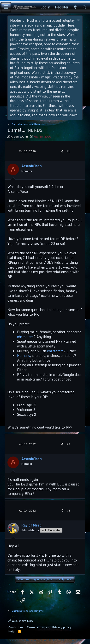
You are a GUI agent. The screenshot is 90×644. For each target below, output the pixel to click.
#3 (68, 511)
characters (25, 337)
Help (12, 631)
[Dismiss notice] (78, 21)
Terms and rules (38, 627)
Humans (24, 356)
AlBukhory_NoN (21, 621)
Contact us (16, 627)
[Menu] (6, 7)
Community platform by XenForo (44, 640)
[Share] (62, 151)
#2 (68, 444)
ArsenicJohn (19, 136)
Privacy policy (62, 627)
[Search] (84, 7)
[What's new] (75, 7)
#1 (68, 151)
